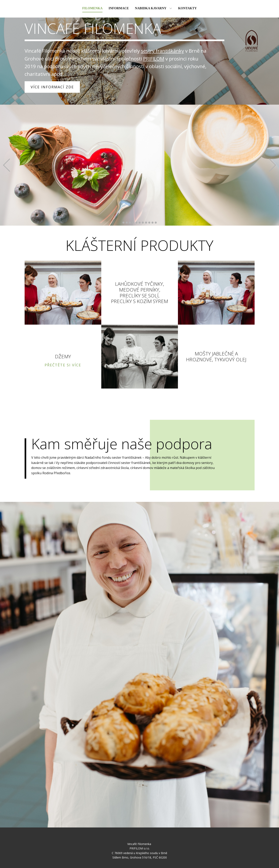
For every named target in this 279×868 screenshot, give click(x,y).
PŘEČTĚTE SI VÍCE (63, 365)
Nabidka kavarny (151, 8)
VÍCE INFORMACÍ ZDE (52, 87)
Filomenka (92, 8)
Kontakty (187, 8)
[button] (7, 165)
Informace (119, 8)
